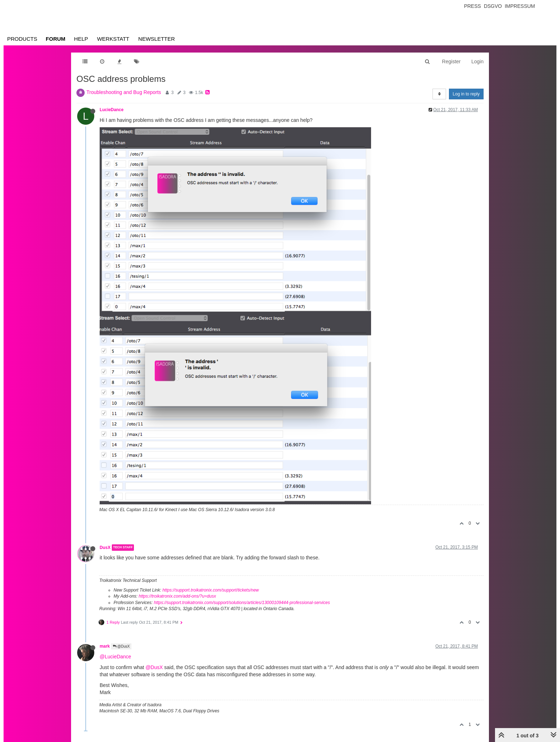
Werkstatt (113, 39)
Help (81, 39)
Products (22, 39)
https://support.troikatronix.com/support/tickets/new (211, 590)
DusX (105, 548)
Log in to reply (466, 94)
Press (472, 6)
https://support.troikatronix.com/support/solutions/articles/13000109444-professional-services (242, 603)
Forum (56, 39)
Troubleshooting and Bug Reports (124, 92)
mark (105, 646)
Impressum (520, 6)
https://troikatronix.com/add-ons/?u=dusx (177, 596)
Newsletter (157, 39)
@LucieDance (115, 657)
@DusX (121, 646)
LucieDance (112, 110)
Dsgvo (493, 6)
